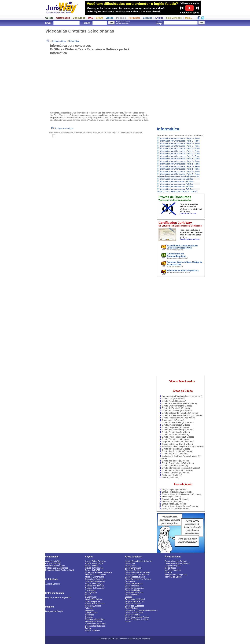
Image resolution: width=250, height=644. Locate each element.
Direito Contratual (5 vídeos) (175, 466)
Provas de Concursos (94, 568)
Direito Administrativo (134, 584)
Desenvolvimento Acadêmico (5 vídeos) (180, 506)
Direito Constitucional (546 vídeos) (178, 463)
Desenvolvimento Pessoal (176, 561)
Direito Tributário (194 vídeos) (176, 439)
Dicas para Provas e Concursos (99, 572)
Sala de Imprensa (93, 601)
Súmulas (89, 617)
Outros (128, 622)
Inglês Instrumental (173, 570)
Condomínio (130, 581)
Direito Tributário (132, 595)
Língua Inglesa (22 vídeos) (174, 489)
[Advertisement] (181, 74)
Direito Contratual (132, 615)
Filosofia (168, 572)
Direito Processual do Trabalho (138, 579)
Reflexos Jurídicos (93, 606)
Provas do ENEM (92, 570)
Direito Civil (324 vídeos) (173, 399)
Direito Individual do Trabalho (137, 572)
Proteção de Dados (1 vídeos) (176, 509)
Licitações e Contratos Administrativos (141, 610)
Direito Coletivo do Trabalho (137, 575)
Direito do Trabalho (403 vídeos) (177, 411)
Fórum (88, 628)
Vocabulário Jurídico (94, 599)
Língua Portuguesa (173, 566)
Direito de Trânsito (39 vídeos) (176, 449)
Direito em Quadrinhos (95, 619)
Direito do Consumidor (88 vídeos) (178, 430)
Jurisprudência (91, 613)
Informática (168, 129)
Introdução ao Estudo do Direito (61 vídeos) (182, 396)
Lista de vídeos (59, 41)
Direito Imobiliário (132, 590)
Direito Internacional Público (137, 617)
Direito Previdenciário (134, 593)
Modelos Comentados (94, 577)
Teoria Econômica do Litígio (137, 619)
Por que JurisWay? (53, 563)
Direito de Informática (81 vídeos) (177, 470)
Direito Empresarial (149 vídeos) (177, 406)
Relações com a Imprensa (176, 575)
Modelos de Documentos (96, 575)
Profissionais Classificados (57, 568)
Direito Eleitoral (131, 608)
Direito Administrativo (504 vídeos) (178, 423)
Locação (129, 597)
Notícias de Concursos (95, 588)
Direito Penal (131, 566)
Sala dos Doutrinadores (95, 581)
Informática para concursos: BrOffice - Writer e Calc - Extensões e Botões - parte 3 (177, 190)
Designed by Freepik (54, 611)
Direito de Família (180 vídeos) (176, 408)
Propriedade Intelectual (135, 599)
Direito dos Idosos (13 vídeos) (176, 461)
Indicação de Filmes (94, 622)
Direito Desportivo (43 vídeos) (176, 427)
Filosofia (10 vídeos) (171, 497)
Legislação (90, 610)
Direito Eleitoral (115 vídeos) (175, 454)
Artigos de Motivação (94, 584)
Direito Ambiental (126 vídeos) (176, 425)
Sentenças (90, 615)
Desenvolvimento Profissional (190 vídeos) (182, 494)
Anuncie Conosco (53, 584)
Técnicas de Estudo (173, 577)
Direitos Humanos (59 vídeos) (176, 473)
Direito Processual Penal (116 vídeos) (179, 403)
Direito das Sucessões (134, 606)
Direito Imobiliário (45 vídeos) (175, 434)
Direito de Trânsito (133, 604)
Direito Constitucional (134, 613)
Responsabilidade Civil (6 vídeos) (177, 444)
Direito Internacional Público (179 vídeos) (181, 468)
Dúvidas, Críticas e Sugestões (58, 598)
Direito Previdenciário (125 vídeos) (178, 437)
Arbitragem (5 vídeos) (172, 475)
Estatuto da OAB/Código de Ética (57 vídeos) (183, 446)
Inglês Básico (171, 568)
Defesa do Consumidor (95, 604)
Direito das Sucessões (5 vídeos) (177, 451)
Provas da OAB (92, 566)
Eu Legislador (91, 593)
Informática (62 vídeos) (173, 501)
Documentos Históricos (95, 626)
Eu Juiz (88, 595)
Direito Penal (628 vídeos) (174, 401)
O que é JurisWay (53, 561)
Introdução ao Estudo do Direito (138, 561)
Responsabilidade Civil (135, 601)
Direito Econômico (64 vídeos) (176, 432)
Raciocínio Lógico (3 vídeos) (175, 499)
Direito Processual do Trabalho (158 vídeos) (182, 415)
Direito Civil (130, 563)
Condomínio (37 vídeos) (173, 420)
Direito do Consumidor (134, 588)
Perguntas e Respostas (95, 579)
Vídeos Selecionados (94, 563)
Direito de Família (132, 570)
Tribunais (89, 608)
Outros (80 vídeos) (171, 478)
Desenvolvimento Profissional (177, 563)
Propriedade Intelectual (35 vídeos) (178, 442)
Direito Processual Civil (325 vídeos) (179, 418)
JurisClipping (91, 590)
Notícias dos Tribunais (95, 586)
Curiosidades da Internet (96, 624)
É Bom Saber (91, 597)
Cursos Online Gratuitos (95, 561)
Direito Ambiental (132, 586)
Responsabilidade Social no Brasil (60, 570)
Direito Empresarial (133, 568)
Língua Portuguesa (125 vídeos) (177, 492)
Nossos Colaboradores (55, 566)
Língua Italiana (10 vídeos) (174, 504)
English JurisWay (92, 630)
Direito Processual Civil (135, 577)
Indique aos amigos (62, 128)
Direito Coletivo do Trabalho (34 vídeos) (180, 413)
